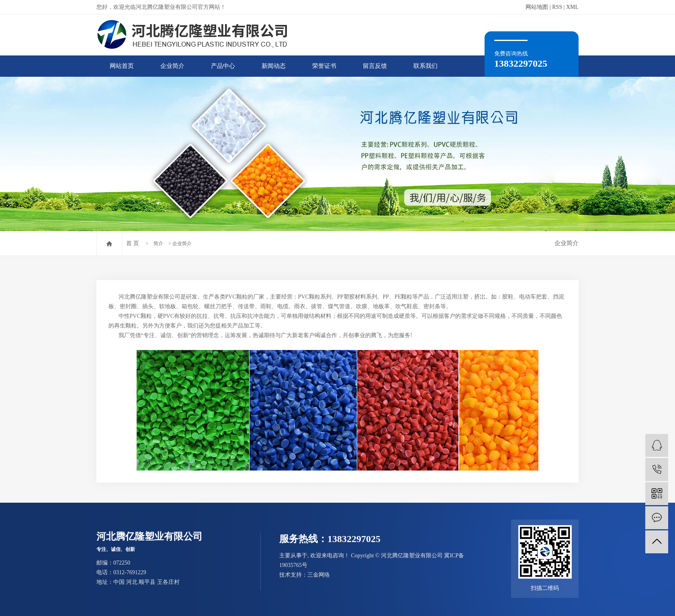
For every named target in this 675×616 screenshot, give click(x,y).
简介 (158, 244)
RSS (557, 7)
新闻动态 (274, 66)
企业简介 (172, 66)
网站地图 (537, 7)
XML (572, 7)
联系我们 (425, 66)
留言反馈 (375, 66)
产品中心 (223, 66)
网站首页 (122, 66)
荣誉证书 (324, 66)
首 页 (133, 243)
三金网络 (319, 575)
